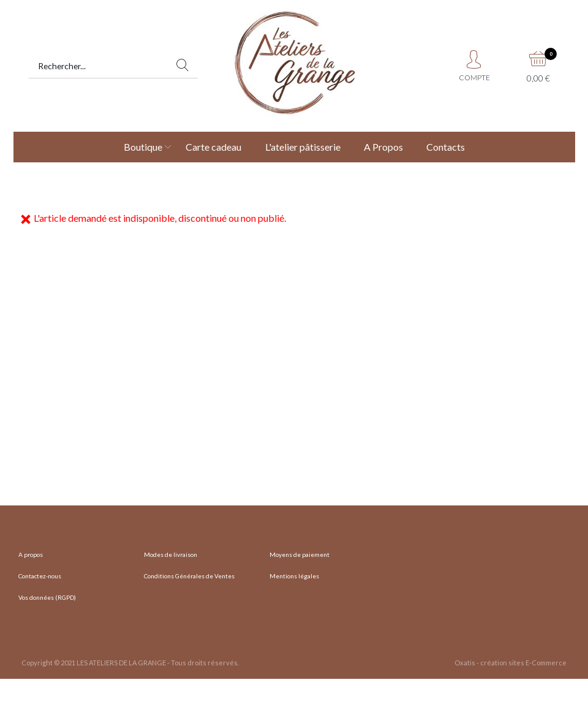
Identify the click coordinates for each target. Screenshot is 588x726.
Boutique (143, 147)
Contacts (446, 147)
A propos (31, 554)
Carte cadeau (213, 147)
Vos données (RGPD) (47, 597)
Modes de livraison (171, 554)
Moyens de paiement (300, 554)
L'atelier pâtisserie (303, 147)
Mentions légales (294, 576)
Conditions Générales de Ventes (189, 576)
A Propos (383, 147)
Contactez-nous (40, 576)
